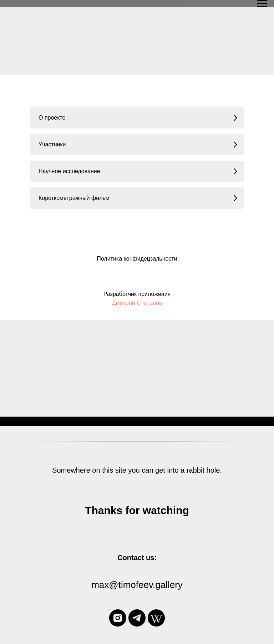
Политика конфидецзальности (137, 259)
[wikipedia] (156, 618)
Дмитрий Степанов (137, 303)
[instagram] (118, 618)
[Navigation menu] (262, 4)
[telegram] (137, 618)
